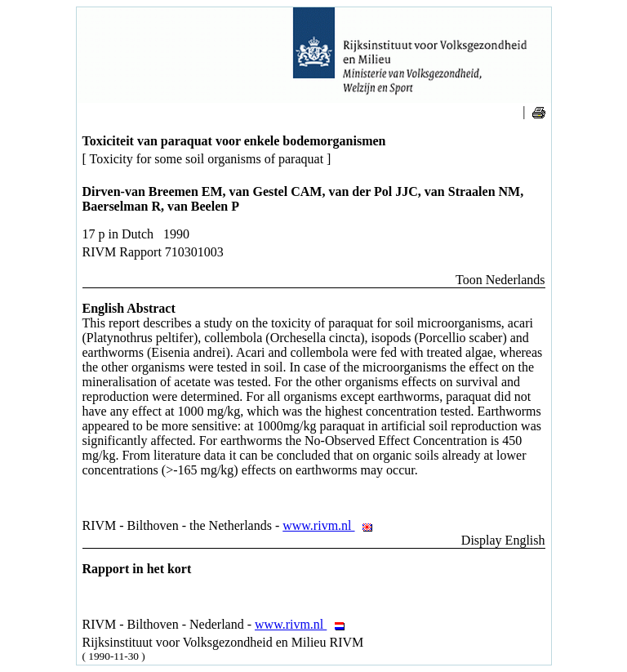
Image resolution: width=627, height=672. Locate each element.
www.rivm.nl (332, 525)
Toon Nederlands (500, 280)
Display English (503, 540)
